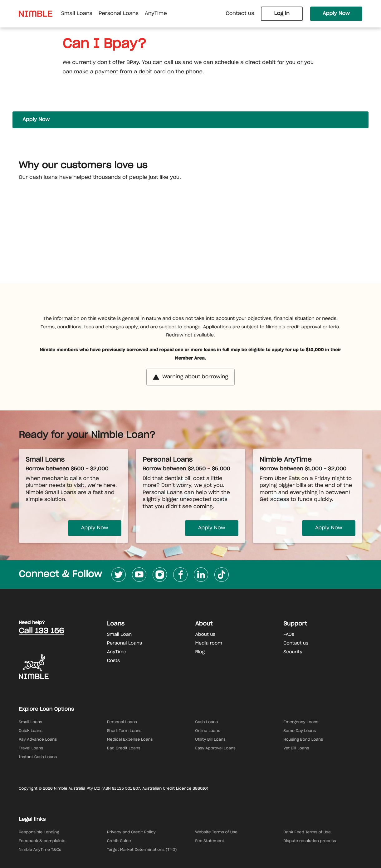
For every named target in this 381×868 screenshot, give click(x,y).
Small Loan (119, 635)
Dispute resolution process (310, 841)
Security (293, 652)
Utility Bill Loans (210, 740)
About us (205, 635)
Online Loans (208, 731)
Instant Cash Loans (38, 757)
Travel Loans (31, 748)
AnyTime (117, 652)
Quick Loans (31, 731)
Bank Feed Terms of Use (307, 832)
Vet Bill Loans (296, 748)
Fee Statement (210, 841)
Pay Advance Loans (38, 740)
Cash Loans (207, 722)
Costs (113, 661)
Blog (200, 652)
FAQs (289, 635)
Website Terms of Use (216, 832)
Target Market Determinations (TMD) (142, 850)
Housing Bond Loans (303, 740)
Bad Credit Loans (124, 748)
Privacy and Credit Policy (131, 832)
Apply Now (336, 14)
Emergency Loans (301, 722)
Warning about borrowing (191, 377)
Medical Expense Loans (130, 740)
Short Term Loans (124, 731)
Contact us (240, 14)
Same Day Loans (300, 731)
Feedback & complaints (42, 841)
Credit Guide (119, 841)
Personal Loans (125, 643)
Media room (209, 643)
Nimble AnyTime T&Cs (40, 850)
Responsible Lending (39, 832)
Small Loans (30, 722)
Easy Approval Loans (215, 748)
